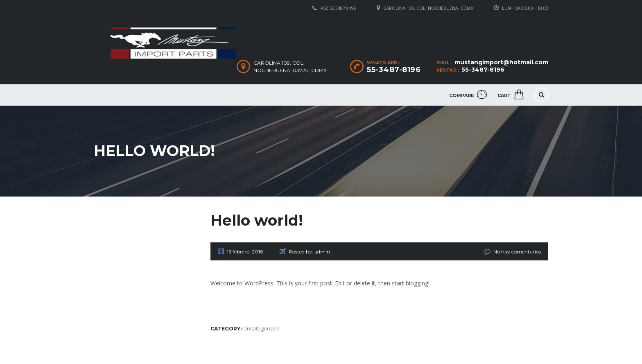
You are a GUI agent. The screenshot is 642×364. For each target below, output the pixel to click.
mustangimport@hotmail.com (501, 62)
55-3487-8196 (483, 70)
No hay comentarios (517, 252)
